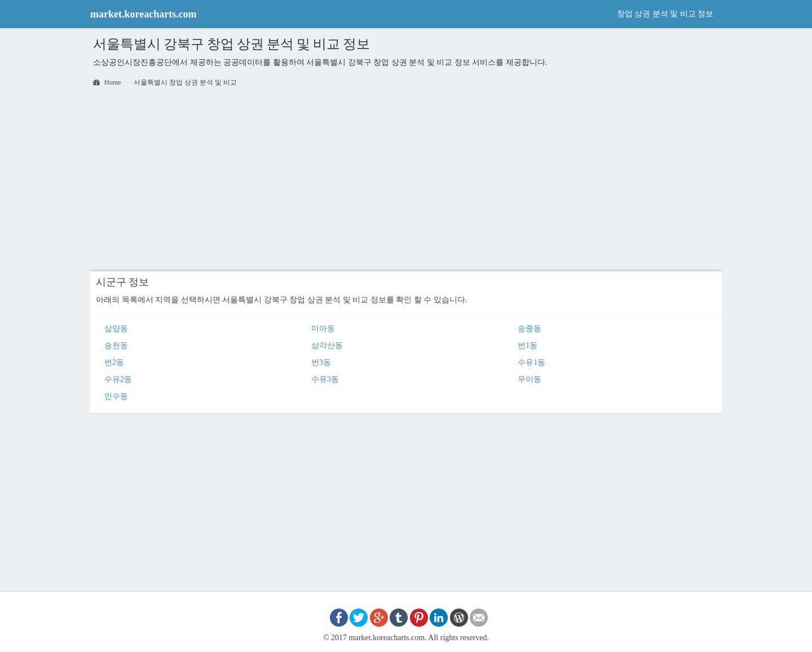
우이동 (529, 379)
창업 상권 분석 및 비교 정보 (665, 14)
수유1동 (531, 362)
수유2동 (118, 379)
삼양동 (116, 329)
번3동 (321, 362)
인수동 (116, 396)
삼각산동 (327, 345)
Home (107, 82)
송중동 (529, 329)
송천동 (116, 345)
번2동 (114, 362)
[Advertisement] (406, 179)
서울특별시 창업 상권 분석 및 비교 (185, 82)
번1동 (528, 345)
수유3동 (325, 379)
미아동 (323, 329)
